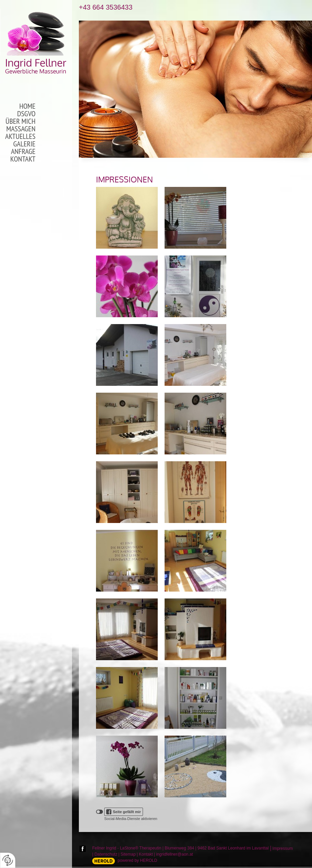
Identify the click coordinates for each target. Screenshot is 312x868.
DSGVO (26, 114)
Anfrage (23, 152)
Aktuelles (20, 136)
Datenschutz (106, 854)
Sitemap (128, 854)
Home (27, 106)
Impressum (283, 848)
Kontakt (23, 159)
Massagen (21, 129)
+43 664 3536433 (106, 7)
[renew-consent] (8, 860)
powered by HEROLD (137, 860)
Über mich (21, 121)
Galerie (25, 144)
